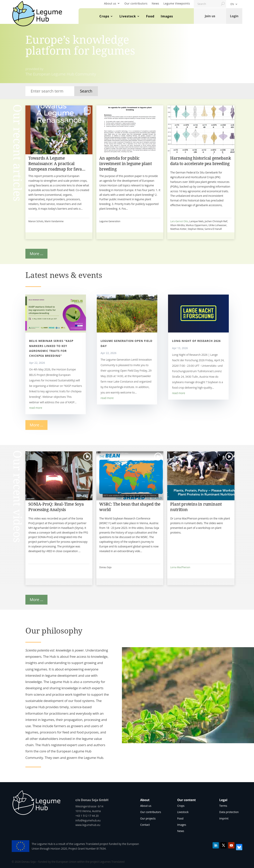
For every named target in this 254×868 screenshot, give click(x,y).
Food (150, 16)
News (156, 3)
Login (234, 16)
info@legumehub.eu (88, 820)
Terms (223, 806)
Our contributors (136, 3)
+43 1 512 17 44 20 (87, 816)
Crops (104, 16)
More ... (36, 254)
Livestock (128, 16)
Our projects (148, 818)
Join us (210, 16)
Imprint (224, 818)
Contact (145, 825)
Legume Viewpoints (177, 3)
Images (167, 16)
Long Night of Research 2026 (196, 341)
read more (36, 408)
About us (110, 3)
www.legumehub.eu (88, 825)
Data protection (229, 812)
